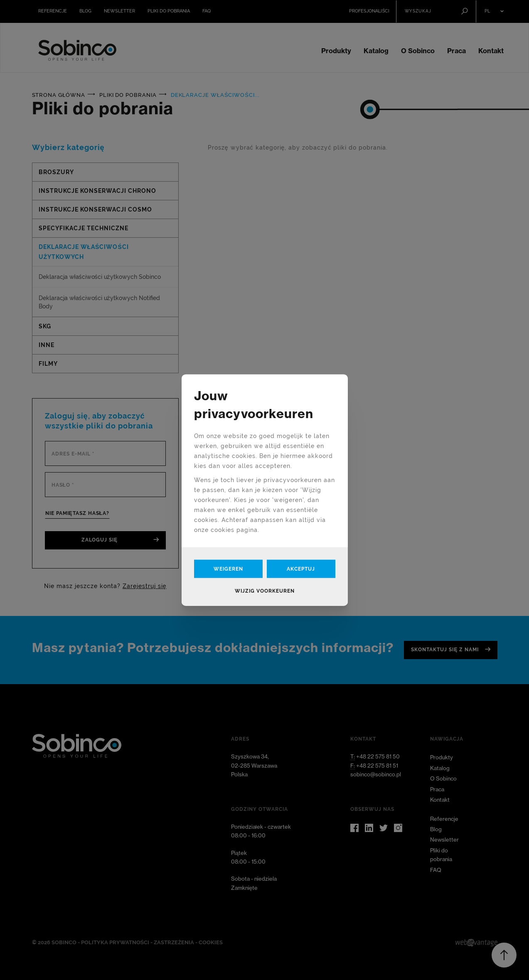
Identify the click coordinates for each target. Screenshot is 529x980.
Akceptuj (301, 569)
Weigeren (228, 569)
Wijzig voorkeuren (265, 591)
